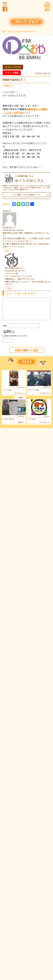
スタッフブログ (14, 31)
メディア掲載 (12, 73)
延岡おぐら (9, 86)
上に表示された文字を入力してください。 (16, 336)
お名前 (5, 326)
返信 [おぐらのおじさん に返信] (9, 288)
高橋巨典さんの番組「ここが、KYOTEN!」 (25, 111)
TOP (4, 31)
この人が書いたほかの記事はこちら (26, 195)
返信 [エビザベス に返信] (7, 250)
